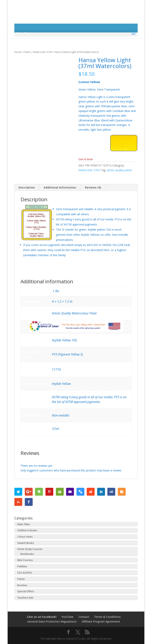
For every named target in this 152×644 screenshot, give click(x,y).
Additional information (60, 187)
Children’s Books (27, 530)
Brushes (22, 585)
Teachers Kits (25, 598)
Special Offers (26, 591)
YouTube (67, 617)
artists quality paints (119, 170)
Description (27, 187)
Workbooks (27, 554)
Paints (27, 52)
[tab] (27, 188)
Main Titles (24, 524)
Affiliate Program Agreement (101, 621)
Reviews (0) (93, 187)
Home (18, 52)
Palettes (22, 566)
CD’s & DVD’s (25, 573)
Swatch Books (26, 543)
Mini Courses (25, 560)
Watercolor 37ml (43, 52)
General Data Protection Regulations (52, 621)
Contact (84, 617)
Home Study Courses (30, 549)
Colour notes (25, 537)
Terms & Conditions (107, 617)
